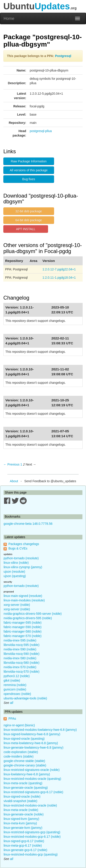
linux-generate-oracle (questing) (26, 788)
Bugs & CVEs (18, 548)
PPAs (12, 719)
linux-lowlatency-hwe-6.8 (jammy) (27, 774)
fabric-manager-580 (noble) (23, 631)
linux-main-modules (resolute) (24, 600)
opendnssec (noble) (17, 694)
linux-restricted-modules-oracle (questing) (32, 779)
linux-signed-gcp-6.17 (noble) (24, 841)
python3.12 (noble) (17, 676)
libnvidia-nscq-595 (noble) (21, 645)
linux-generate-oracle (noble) (24, 814)
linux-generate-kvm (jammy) (23, 828)
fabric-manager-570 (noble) (23, 636)
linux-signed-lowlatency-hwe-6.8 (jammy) (32, 734)
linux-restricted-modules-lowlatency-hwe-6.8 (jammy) (40, 730)
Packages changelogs (24, 544)
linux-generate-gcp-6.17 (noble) (25, 850)
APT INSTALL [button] (26, 229)
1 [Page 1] (21, 464)
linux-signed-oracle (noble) (22, 797)
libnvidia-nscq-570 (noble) (21, 672)
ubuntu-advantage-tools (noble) (25, 698)
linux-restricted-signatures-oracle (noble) (32, 770)
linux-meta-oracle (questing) (23, 783)
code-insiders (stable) (19, 756)
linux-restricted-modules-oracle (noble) (30, 805)
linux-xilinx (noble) (16, 563)
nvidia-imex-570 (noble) (20, 667)
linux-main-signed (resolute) (23, 596)
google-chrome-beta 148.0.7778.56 (28, 524)
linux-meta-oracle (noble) (21, 810)
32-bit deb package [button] (29, 211)
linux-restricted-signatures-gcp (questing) (32, 832)
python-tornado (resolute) (21, 558)
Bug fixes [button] (29, 179)
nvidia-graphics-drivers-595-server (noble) (33, 614)
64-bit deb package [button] (29, 220)
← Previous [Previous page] (11, 464)
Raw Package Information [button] (29, 161)
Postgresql (63, 56)
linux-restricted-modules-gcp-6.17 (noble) (32, 837)
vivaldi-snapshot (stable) (20, 801)
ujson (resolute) (14, 572)
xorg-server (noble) (17, 605)
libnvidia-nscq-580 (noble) (21, 663)
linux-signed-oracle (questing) (24, 739)
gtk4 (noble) (12, 680)
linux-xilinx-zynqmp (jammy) (23, 567)
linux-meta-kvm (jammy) (20, 823)
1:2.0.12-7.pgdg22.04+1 (59, 269)
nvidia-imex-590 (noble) (20, 649)
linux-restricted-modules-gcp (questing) (31, 854)
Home (9, 18)
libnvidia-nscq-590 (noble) (21, 654)
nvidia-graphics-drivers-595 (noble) (28, 618)
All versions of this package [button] (29, 170)
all (12, 703)
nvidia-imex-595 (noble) (20, 640)
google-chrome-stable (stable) (24, 761)
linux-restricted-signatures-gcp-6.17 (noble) (33, 792)
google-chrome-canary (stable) (25, 765)
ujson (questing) (15, 576)
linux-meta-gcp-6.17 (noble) (23, 846)
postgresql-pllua (41, 131)
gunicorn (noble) (15, 689)
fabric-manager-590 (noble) (23, 627)
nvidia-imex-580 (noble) (20, 658)
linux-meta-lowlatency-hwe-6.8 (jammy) (31, 743)
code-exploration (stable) (21, 752)
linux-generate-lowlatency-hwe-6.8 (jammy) (34, 748)
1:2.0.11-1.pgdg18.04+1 (59, 278)
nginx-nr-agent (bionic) (19, 725)
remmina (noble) (15, 685)
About (14, 481)
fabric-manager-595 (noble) (23, 623)
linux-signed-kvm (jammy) (21, 819)
